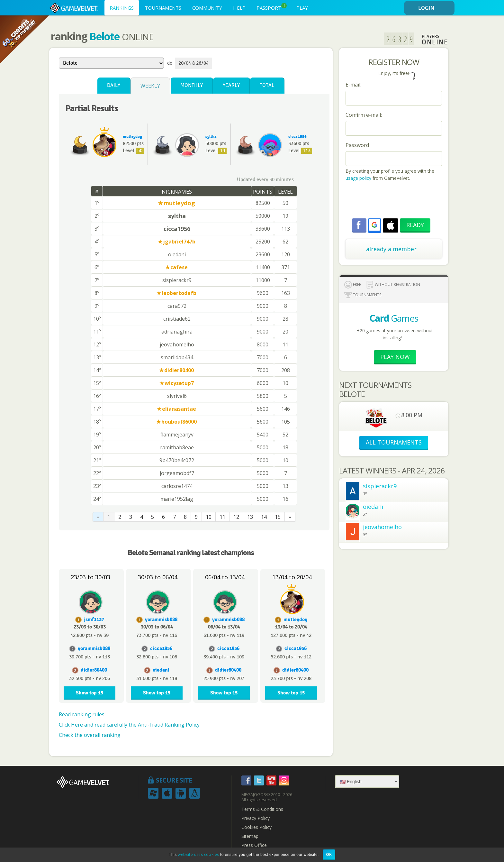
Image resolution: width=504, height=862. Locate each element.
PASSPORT (272, 7)
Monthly (192, 85)
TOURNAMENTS (163, 8)
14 (264, 517)
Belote (104, 36)
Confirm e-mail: (364, 115)
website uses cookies (198, 854)
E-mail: (353, 85)
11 (222, 517)
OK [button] (329, 854)
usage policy (358, 178)
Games (394, 318)
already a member (391, 249)
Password (357, 145)
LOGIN (435, 8)
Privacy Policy (256, 818)
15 (278, 517)
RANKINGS (122, 8)
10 (209, 517)
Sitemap (250, 836)
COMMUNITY (207, 8)
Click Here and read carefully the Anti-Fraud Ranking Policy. (130, 725)
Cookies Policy (256, 827)
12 (236, 517)
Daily (114, 85)
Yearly (231, 85)
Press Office (254, 845)
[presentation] (394, 201)
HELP (239, 8)
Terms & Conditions (262, 809)
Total (267, 85)
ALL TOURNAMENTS (394, 442)
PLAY (302, 8)
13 (250, 517)
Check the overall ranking (90, 735)
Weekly (150, 86)
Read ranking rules (82, 714)
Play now (395, 357)
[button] (374, 225)
